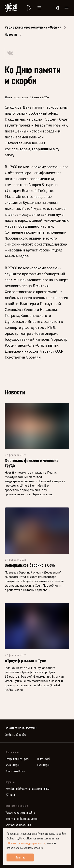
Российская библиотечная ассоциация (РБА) (28, 789)
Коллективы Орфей (15, 771)
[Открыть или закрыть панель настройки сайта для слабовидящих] (58, 8)
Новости (11, 35)
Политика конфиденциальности (22, 819)
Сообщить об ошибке (15, 735)
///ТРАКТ (10, 795)
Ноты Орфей (43, 765)
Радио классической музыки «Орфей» (33, 27)
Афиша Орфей (13, 765)
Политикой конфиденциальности (27, 843)
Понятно (20, 857)
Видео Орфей (44, 759)
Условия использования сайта (20, 813)
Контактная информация (18, 825)
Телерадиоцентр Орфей (17, 759)
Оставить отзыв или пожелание (21, 728)
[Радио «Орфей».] (29, 8)
